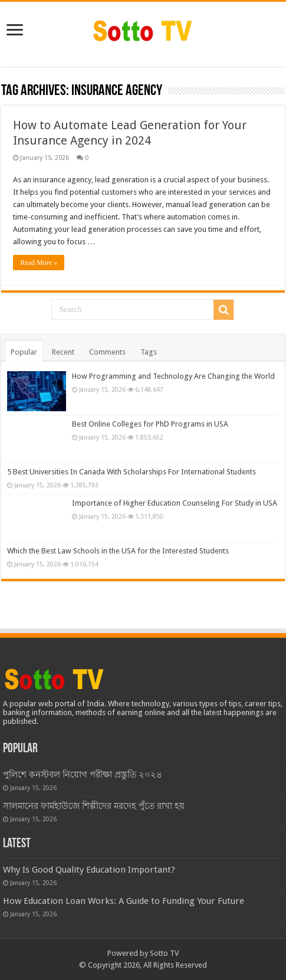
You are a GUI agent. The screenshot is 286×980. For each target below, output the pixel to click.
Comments (107, 352)
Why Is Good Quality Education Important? (89, 870)
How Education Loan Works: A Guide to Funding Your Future (124, 901)
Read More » (39, 263)
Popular (24, 352)
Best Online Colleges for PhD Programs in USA (150, 424)
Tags (149, 352)
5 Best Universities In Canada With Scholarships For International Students (132, 472)
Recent (63, 352)
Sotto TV (164, 953)
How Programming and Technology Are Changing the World (173, 376)
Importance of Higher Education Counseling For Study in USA (175, 503)
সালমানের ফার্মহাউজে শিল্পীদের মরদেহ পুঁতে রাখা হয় (94, 806)
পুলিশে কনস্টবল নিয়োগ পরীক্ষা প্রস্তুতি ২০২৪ (83, 775)
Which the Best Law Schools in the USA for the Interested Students (118, 551)
